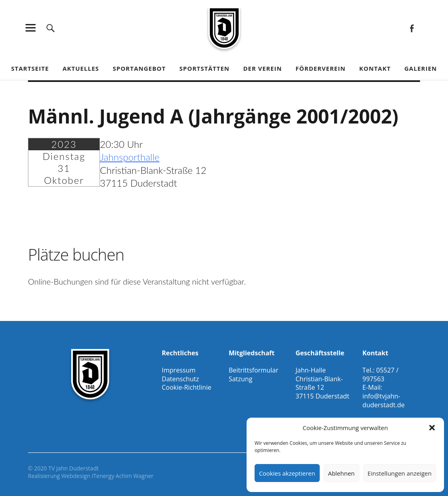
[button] (432, 428)
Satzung (240, 379)
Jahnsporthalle (130, 157)
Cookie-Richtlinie (187, 387)
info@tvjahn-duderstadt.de (384, 400)
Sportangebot (139, 68)
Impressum (179, 370)
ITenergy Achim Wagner (122, 476)
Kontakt (375, 68)
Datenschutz (180, 379)
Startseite (30, 68)
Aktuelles (81, 68)
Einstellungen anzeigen (400, 473)
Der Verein (262, 68)
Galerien (421, 68)
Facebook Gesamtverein (412, 28)
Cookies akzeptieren (287, 473)
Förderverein (321, 68)
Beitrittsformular (253, 370)
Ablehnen (341, 473)
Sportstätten (204, 68)
